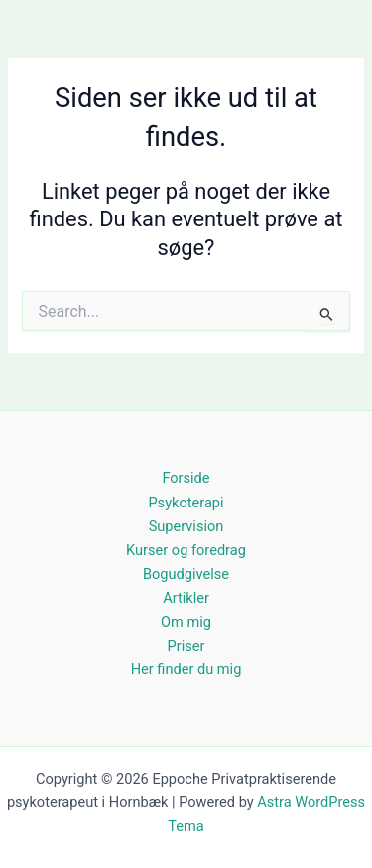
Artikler (186, 598)
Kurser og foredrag (186, 550)
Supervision (186, 526)
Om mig (186, 622)
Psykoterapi (186, 503)
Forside (186, 478)
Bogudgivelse (186, 574)
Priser (186, 646)
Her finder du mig (186, 669)
